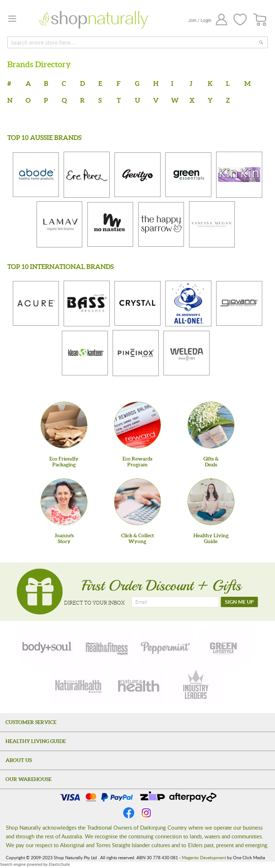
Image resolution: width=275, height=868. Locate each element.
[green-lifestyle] (225, 647)
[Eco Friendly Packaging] (64, 425)
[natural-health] (79, 685)
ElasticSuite (59, 865)
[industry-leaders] (196, 685)
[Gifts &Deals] (211, 425)
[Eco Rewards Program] (137, 425)
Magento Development (204, 857)
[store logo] (93, 20)
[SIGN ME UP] (239, 602)
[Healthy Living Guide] (211, 502)
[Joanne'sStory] (64, 502)
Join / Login (200, 20)
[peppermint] (166, 647)
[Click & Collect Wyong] (137, 502)
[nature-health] (137, 685)
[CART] (260, 20)
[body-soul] (48, 647)
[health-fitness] (106, 647)
